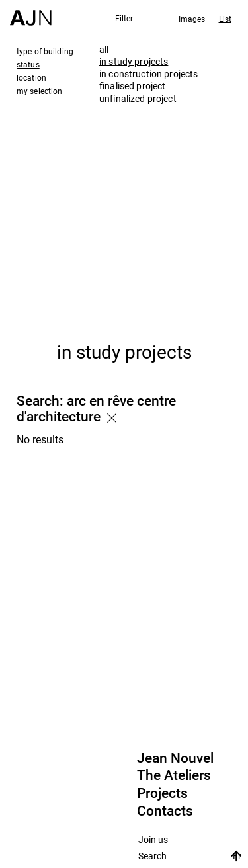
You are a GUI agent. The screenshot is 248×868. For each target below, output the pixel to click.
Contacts (165, 811)
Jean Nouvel (175, 758)
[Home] (31, 13)
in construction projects (148, 74)
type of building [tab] (45, 51)
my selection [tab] (39, 91)
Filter (124, 18)
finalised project (132, 86)
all (104, 49)
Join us (153, 840)
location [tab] (31, 77)
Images (192, 19)
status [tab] (28, 64)
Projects (162, 793)
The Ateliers (174, 775)
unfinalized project (138, 98)
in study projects (134, 61)
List (225, 19)
